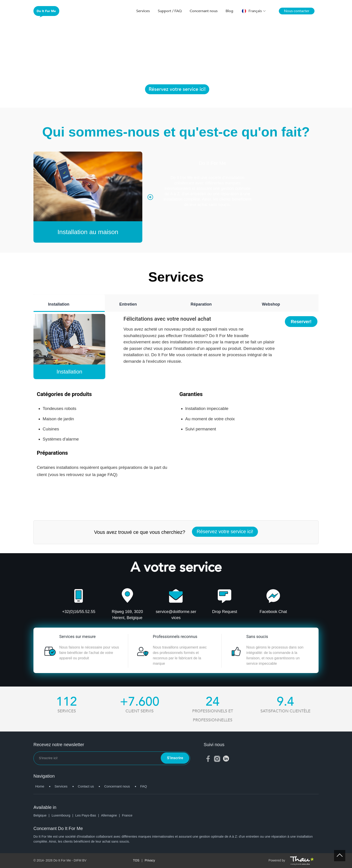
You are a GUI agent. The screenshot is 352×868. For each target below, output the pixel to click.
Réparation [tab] (201, 304)
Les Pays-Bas (88, 815)
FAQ (144, 786)
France (127, 815)
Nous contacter (297, 11)
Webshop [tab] (271, 304)
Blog (229, 11)
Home (40, 786)
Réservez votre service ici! (177, 89)
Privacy (150, 860)
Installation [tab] (59, 304)
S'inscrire (175, 758)
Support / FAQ (170, 11)
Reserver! (301, 322)
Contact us (86, 786)
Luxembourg (64, 815)
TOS (136, 860)
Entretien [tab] (128, 304)
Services (143, 11)
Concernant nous (204, 11)
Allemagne (111, 815)
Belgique (43, 815)
